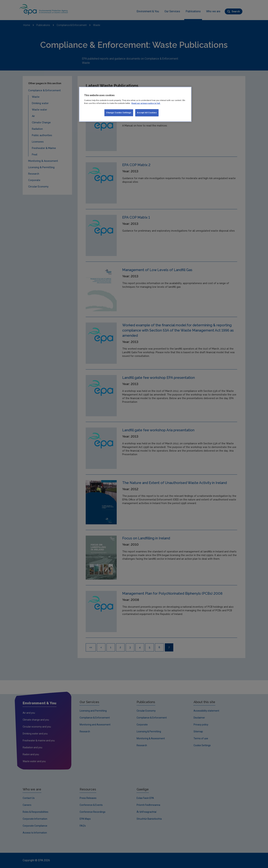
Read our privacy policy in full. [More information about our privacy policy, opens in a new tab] (146, 103)
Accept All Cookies (147, 113)
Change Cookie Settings (119, 113)
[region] (135, 104)
